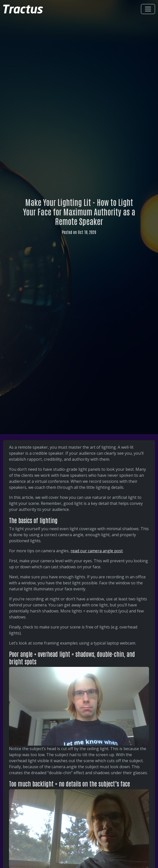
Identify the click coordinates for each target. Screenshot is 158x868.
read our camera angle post (97, 551)
